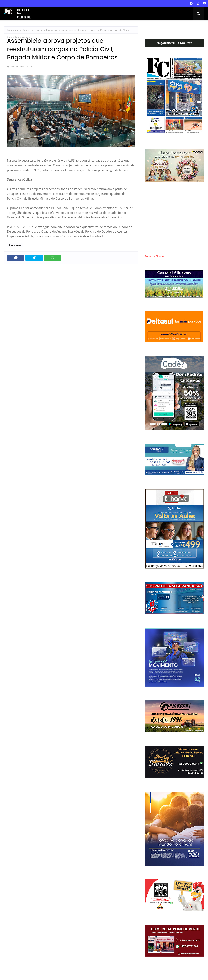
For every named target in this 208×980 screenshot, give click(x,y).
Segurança (29, 30)
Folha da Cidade (154, 256)
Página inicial (14, 30)
